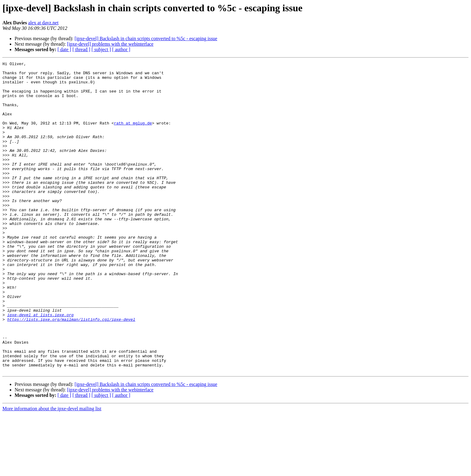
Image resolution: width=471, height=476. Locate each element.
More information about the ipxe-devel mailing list (52, 471)
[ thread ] (81, 49)
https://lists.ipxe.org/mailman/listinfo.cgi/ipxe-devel (71, 371)
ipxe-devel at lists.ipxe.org (40, 366)
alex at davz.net (43, 23)
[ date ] (64, 49)
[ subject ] (101, 49)
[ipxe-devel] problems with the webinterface (110, 44)
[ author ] (121, 49)
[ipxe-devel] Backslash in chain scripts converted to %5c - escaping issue (146, 38)
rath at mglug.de (133, 136)
